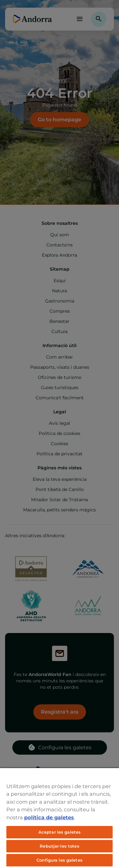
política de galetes (49, 817)
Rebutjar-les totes (59, 846)
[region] (60, 818)
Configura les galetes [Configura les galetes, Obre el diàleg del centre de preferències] (60, 860)
